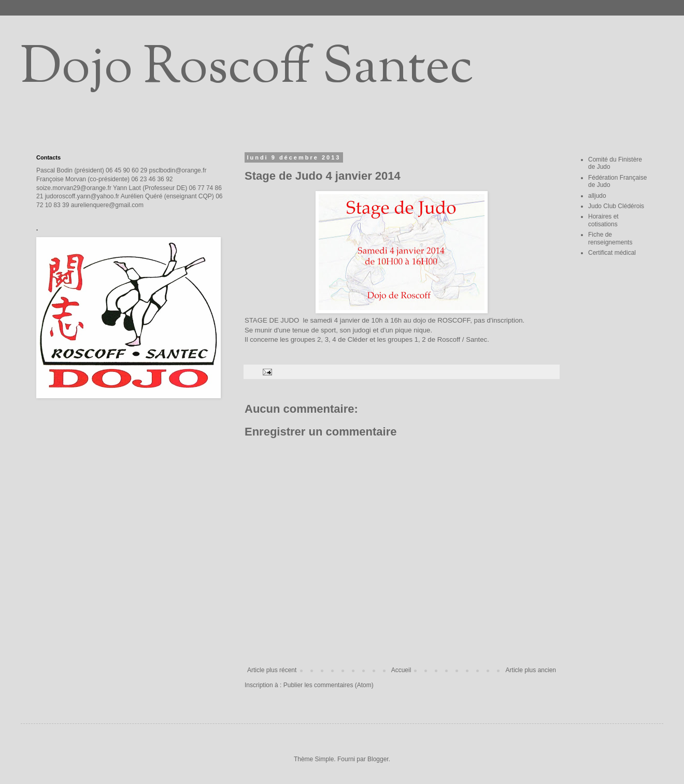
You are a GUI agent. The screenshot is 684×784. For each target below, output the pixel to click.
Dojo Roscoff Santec (247, 69)
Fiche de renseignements (610, 238)
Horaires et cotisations (603, 220)
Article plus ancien (531, 670)
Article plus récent (272, 670)
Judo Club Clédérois (616, 206)
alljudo (597, 196)
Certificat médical (612, 253)
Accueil (401, 670)
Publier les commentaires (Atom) (329, 685)
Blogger (378, 759)
